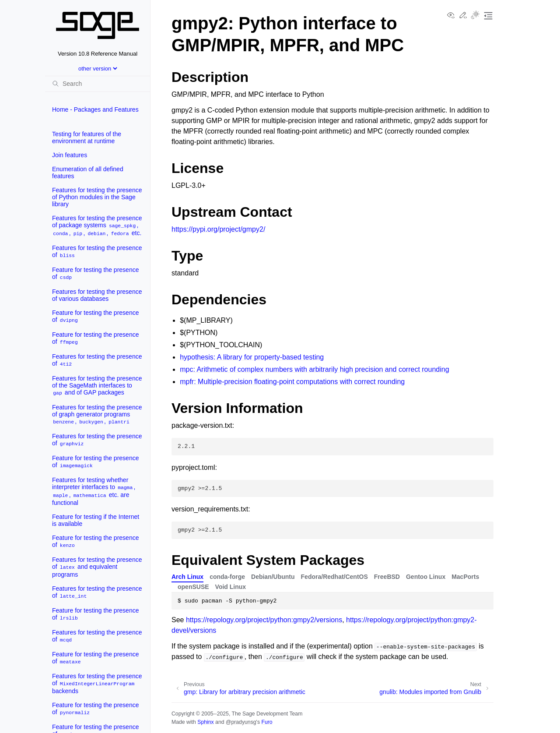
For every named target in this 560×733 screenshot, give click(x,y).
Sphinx (205, 722)
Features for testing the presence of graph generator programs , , (97, 414)
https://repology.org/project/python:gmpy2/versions (264, 620)
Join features (70, 155)
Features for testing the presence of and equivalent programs (97, 567)
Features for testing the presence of (97, 252)
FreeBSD (387, 577)
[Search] (98, 84)
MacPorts (465, 577)
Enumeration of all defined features (88, 173)
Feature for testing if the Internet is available (96, 520)
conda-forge (227, 577)
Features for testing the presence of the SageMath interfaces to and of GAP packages (97, 386)
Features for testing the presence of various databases (97, 295)
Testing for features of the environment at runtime (87, 137)
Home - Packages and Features (95, 109)
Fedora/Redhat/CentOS (334, 577)
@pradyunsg (241, 722)
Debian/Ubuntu (273, 577)
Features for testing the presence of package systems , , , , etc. (97, 226)
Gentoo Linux (426, 577)
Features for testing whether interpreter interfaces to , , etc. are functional (94, 491)
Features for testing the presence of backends (97, 684)
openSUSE (193, 587)
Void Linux (231, 587)
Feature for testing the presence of (95, 273)
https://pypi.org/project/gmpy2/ (218, 229)
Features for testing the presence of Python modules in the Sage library (97, 197)
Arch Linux (187, 577)
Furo (267, 722)
